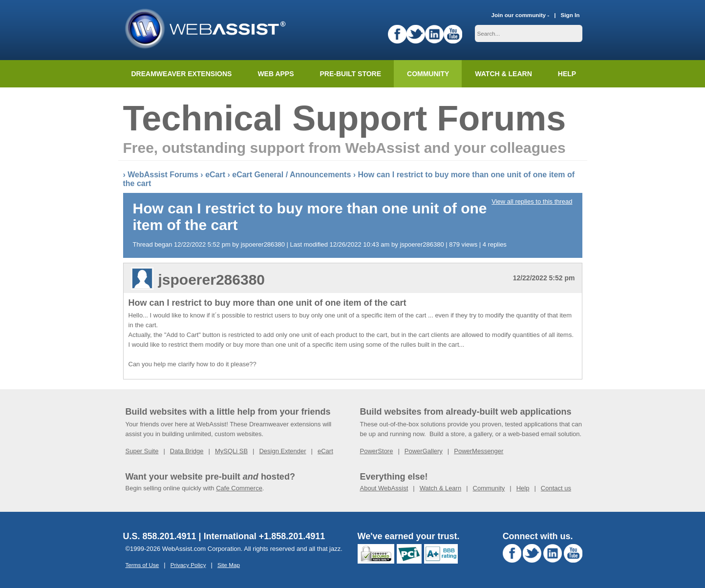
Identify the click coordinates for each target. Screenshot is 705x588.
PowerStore (377, 451)
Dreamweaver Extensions (182, 74)
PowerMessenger (479, 451)
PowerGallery (424, 451)
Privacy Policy (188, 565)
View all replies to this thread (532, 201)
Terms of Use (142, 565)
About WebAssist (384, 488)
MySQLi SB (231, 451)
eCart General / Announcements (291, 175)
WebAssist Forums (163, 175)
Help (523, 488)
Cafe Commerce (239, 488)
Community (428, 74)
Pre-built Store (351, 74)
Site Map (229, 565)
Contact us (556, 488)
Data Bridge (187, 451)
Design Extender (282, 451)
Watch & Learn (503, 74)
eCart (215, 175)
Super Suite (142, 451)
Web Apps (276, 74)
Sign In (570, 15)
